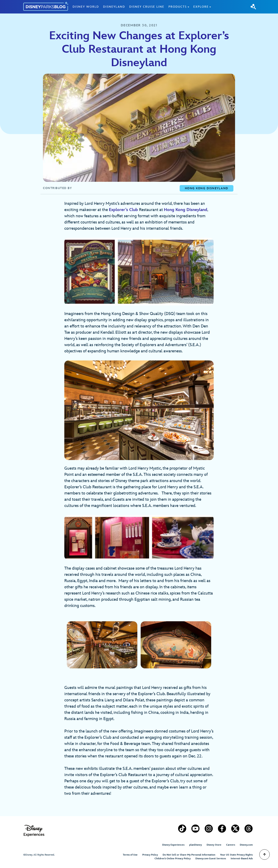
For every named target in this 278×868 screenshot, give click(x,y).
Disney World (86, 7)
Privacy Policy (150, 855)
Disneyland (114, 7)
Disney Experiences (173, 845)
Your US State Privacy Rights (236, 855)
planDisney (196, 845)
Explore (201, 7)
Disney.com (246, 845)
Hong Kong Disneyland (186, 210)
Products (178, 7)
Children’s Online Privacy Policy (173, 859)
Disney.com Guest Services (211, 859)
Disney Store (214, 845)
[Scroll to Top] (265, 855)
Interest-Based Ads (242, 859)
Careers (231, 845)
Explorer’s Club (123, 210)
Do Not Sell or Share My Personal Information (189, 855)
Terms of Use (130, 855)
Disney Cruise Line (147, 7)
